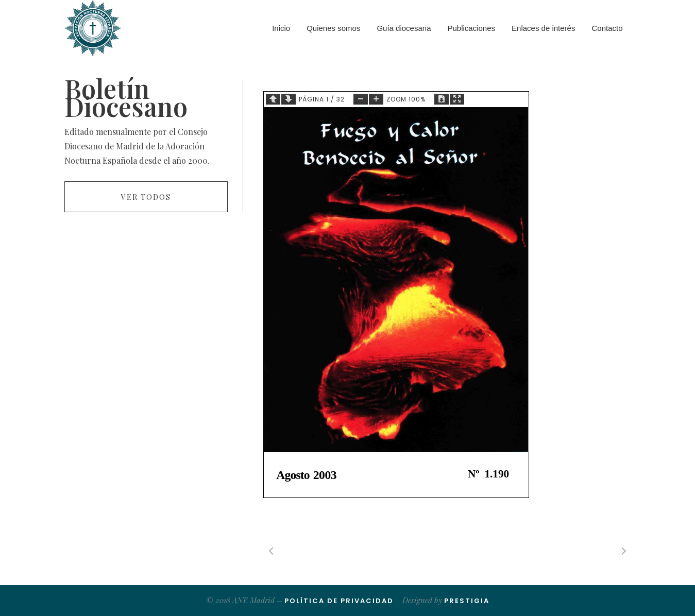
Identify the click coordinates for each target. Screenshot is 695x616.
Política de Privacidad (339, 601)
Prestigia (467, 601)
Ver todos (146, 197)
